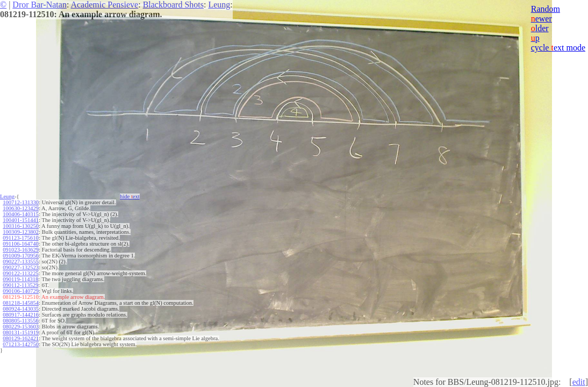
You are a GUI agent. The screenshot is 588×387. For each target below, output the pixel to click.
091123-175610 (20, 238)
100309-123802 (21, 232)
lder (540, 28)
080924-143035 (21, 309)
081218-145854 (21, 303)
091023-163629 (21, 250)
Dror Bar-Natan (40, 5)
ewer (542, 19)
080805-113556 (20, 321)
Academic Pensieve (104, 5)
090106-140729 (21, 291)
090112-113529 (20, 285)
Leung (219, 5)
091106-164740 (20, 244)
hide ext (130, 196)
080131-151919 (21, 332)
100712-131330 (21, 202)
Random (546, 9)
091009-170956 (21, 256)
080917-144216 (21, 315)
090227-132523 (21, 267)
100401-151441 (21, 220)
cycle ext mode (558, 48)
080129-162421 (21, 338)
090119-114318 (20, 279)
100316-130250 (21, 226)
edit (579, 382)
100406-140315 (21, 214)
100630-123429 (21, 208)
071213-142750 (21, 344)
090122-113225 (20, 273)
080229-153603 (21, 327)
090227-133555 (21, 261)
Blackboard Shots (173, 5)
